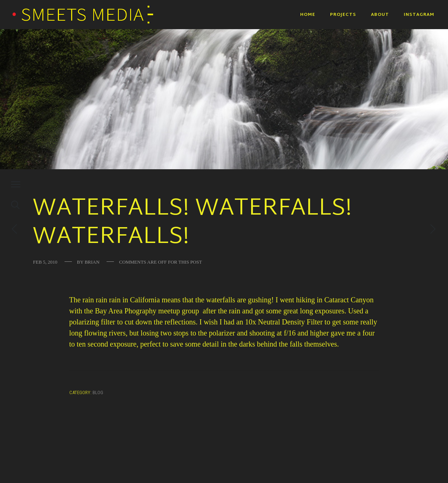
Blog (98, 392)
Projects (343, 15)
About (380, 15)
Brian (92, 262)
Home (308, 15)
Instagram (419, 15)
